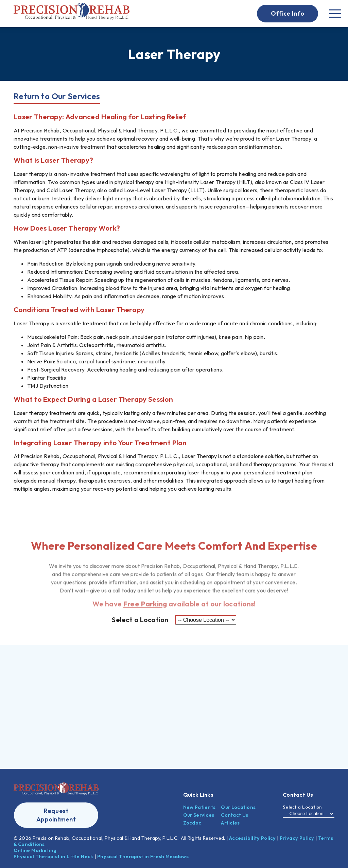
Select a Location (140, 620)
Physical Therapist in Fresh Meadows (143, 856)
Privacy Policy (297, 838)
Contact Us (234, 815)
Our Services (199, 815)
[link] (72, 14)
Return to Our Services (57, 96)
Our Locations (238, 807)
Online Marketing (35, 850)
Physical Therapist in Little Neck (53, 856)
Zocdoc (192, 823)
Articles (230, 823)
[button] (288, 14)
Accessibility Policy (253, 838)
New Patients (199, 807)
